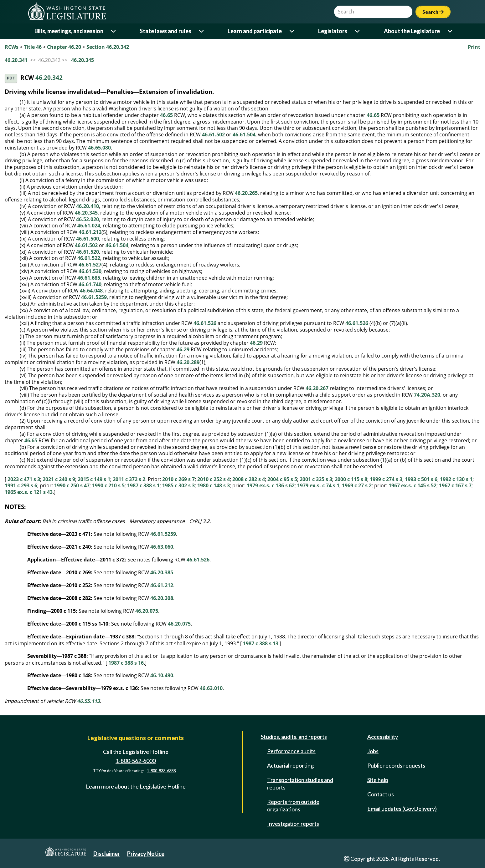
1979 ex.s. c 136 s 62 (271, 485)
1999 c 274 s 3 (386, 479)
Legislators (333, 31)
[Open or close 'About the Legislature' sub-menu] (450, 31)
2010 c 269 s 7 (178, 479)
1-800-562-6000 (136, 761)
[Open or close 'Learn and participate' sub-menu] (292, 31)
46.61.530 (90, 271)
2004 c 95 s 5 (282, 479)
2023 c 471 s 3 (24, 479)
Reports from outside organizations (293, 805)
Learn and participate (255, 31)
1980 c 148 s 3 (214, 485)
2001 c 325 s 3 (316, 479)
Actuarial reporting (290, 765)
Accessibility (383, 737)
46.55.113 (88, 701)
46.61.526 (205, 323)
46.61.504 (244, 135)
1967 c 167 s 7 (455, 485)
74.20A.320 (427, 395)
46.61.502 (213, 135)
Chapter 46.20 (64, 47)
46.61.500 (88, 239)
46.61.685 (89, 278)
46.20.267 (317, 388)
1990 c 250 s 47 (72, 485)
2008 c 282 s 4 (249, 479)
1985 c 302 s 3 (178, 485)
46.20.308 (162, 598)
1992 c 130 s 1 (456, 479)
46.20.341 (16, 60)
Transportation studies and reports (300, 784)
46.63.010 (211, 688)
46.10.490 (162, 675)
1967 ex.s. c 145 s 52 (413, 485)
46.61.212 (90, 232)
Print (474, 47)
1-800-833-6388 (161, 771)
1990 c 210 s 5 (108, 485)
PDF (11, 78)
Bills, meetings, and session (69, 31)
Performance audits (291, 751)
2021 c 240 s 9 (59, 479)
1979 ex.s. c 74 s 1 (318, 485)
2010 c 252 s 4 (214, 479)
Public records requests (396, 765)
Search (433, 12)
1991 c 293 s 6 (21, 485)
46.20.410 (88, 206)
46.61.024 (89, 226)
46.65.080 (99, 148)
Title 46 (33, 47)
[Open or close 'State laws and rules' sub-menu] (202, 31)
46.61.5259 (94, 297)
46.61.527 (90, 265)
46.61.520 (88, 252)
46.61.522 (89, 258)
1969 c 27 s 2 (357, 485)
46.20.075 (147, 611)
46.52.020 (88, 219)
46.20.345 (83, 60)
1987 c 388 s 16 (126, 663)
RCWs (12, 47)
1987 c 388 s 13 (261, 643)
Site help (378, 780)
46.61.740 (90, 284)
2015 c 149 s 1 (94, 479)
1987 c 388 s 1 (143, 485)
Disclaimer (107, 854)
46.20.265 (246, 193)
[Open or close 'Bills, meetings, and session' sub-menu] (114, 31)
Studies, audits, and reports (294, 737)
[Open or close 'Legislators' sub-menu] (358, 31)
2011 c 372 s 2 (129, 479)
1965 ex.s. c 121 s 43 (29, 492)
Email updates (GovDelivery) (402, 809)
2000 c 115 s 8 (351, 479)
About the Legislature (412, 31)
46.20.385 (162, 572)
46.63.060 (162, 547)
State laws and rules (165, 31)
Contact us (381, 794)
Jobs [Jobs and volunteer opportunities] (373, 751)
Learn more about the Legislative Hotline (136, 786)
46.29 (256, 343)
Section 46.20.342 (108, 47)
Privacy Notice (146, 854)
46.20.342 (49, 78)
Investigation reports (293, 824)
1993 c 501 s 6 (421, 479)
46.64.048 (91, 291)
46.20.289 (188, 362)
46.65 (166, 115)
